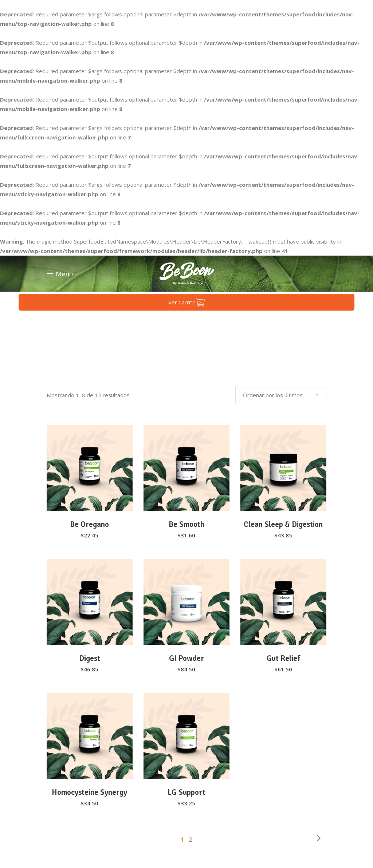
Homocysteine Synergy (89, 792)
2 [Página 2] (191, 840)
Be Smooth (186, 524)
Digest (90, 658)
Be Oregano (89, 524)
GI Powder (186, 658)
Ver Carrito (186, 302)
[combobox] (281, 395)
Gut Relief (283, 658)
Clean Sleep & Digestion (283, 524)
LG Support (186, 792)
